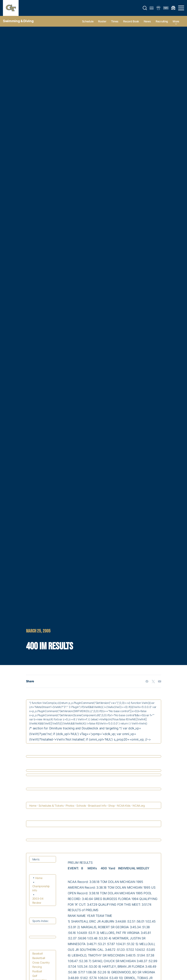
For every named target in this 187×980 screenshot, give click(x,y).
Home (33, 806)
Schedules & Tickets (51, 806)
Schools (81, 806)
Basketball (39, 958)
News (147, 21)
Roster (102, 21)
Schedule (88, 21)
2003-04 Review (38, 901)
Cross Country (41, 962)
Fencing (37, 967)
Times (115, 21)
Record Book (131, 21)
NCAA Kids (124, 806)
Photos (70, 806)
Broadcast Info (97, 806)
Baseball (37, 953)
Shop (112, 806)
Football (37, 971)
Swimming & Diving (18, 21)
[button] (145, 8)
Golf (35, 976)
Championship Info (41, 888)
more (176, 21)
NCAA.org (139, 806)
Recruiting (162, 21)
